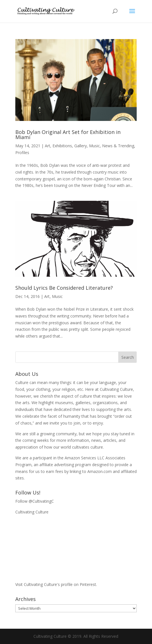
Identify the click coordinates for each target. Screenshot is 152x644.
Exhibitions (62, 146)
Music (94, 146)
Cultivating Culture (32, 512)
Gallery (81, 146)
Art (47, 146)
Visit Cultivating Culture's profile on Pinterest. (56, 584)
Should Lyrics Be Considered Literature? (64, 288)
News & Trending (118, 146)
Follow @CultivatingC (35, 501)
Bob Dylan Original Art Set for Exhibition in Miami (68, 135)
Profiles (22, 153)
